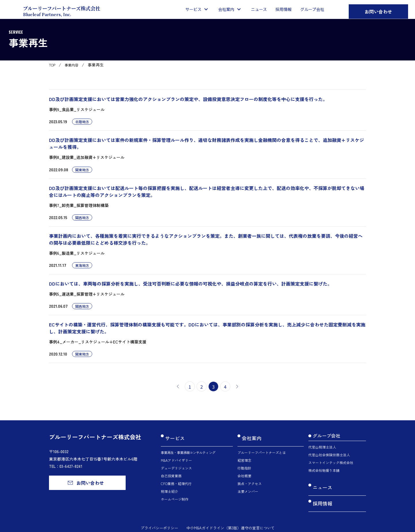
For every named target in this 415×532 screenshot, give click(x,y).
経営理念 (244, 455)
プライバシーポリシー (156, 517)
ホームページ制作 (175, 494)
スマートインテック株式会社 (331, 462)
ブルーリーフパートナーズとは (262, 447)
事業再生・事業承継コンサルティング (188, 447)
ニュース (322, 485)
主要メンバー (248, 486)
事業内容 (74, 65)
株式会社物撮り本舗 (324, 470)
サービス (174, 436)
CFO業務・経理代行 (176, 478)
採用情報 (322, 495)
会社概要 (244, 470)
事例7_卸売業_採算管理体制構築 (79, 205)
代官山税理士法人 (322, 447)
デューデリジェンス (176, 462)
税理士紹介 (169, 486)
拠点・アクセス (250, 478)
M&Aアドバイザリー (176, 455)
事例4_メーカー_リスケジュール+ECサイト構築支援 (98, 342)
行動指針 (244, 462)
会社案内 (251, 436)
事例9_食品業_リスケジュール (77, 109)
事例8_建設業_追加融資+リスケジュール (87, 157)
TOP (53, 65)
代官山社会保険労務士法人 (329, 455)
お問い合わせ (378, 12)
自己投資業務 (171, 470)
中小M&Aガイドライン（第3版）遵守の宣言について (232, 517)
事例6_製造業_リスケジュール (77, 253)
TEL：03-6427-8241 (67, 466)
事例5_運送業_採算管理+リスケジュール (87, 294)
